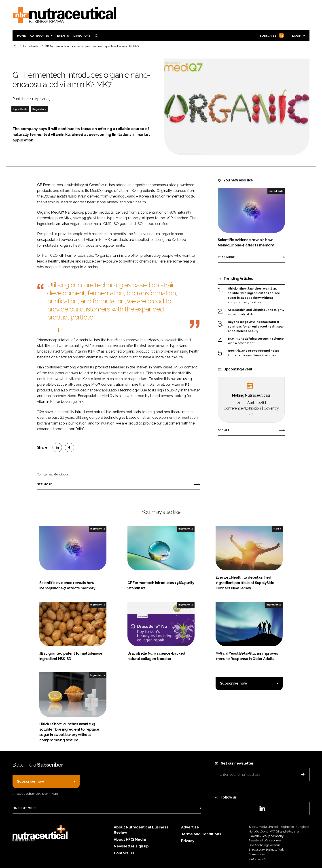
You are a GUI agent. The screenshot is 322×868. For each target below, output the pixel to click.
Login (297, 36)
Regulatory (39, 109)
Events (63, 36)
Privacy (188, 841)
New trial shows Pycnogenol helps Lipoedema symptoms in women (253, 353)
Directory (82, 36)
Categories (40, 36)
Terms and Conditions (201, 834)
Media (277, 529)
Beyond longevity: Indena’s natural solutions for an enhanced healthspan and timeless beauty (256, 326)
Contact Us (124, 853)
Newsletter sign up (131, 846)
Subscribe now (234, 683)
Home (21, 36)
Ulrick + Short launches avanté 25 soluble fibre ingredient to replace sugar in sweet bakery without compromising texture (254, 296)
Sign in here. (50, 794)
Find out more (24, 808)
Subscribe (271, 36)
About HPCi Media (130, 840)
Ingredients (20, 109)
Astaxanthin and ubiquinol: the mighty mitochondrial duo (256, 312)
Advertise (190, 827)
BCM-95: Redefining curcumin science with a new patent (256, 341)
